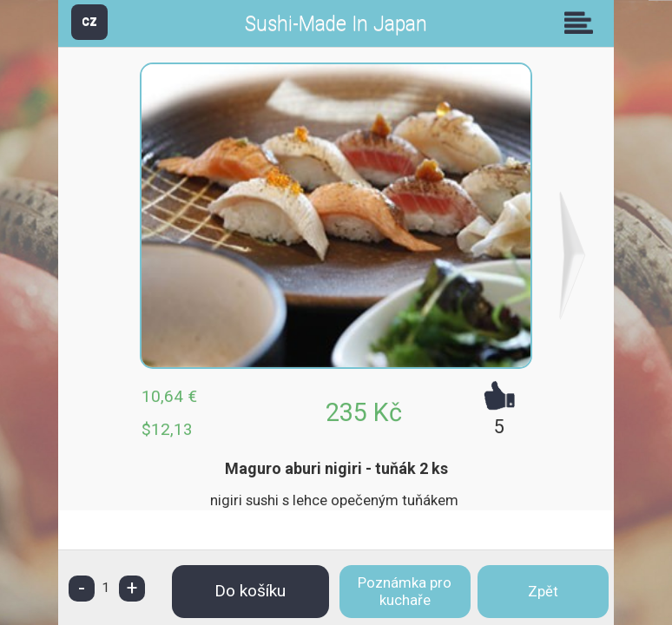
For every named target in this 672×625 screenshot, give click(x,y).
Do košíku (250, 591)
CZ (89, 21)
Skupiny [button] (583, 23)
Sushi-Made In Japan (336, 24)
